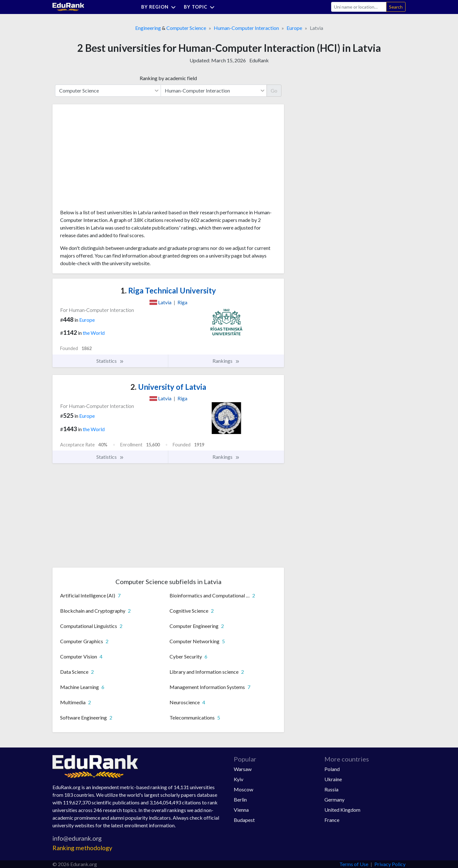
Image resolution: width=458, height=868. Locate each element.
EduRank (259, 60)
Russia (331, 789)
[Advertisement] (108, 159)
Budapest (244, 820)
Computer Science (186, 28)
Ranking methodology (82, 848)
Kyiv (239, 779)
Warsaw (243, 769)
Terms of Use (354, 864)
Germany (334, 799)
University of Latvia (168, 387)
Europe (294, 28)
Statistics (110, 361)
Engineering (148, 28)
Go (274, 90)
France (332, 820)
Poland (332, 769)
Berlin (240, 799)
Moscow (243, 789)
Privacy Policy (390, 864)
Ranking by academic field (168, 78)
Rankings (226, 361)
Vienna (241, 810)
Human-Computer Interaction (246, 28)
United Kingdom (342, 810)
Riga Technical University (168, 290)
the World (94, 333)
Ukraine (333, 779)
